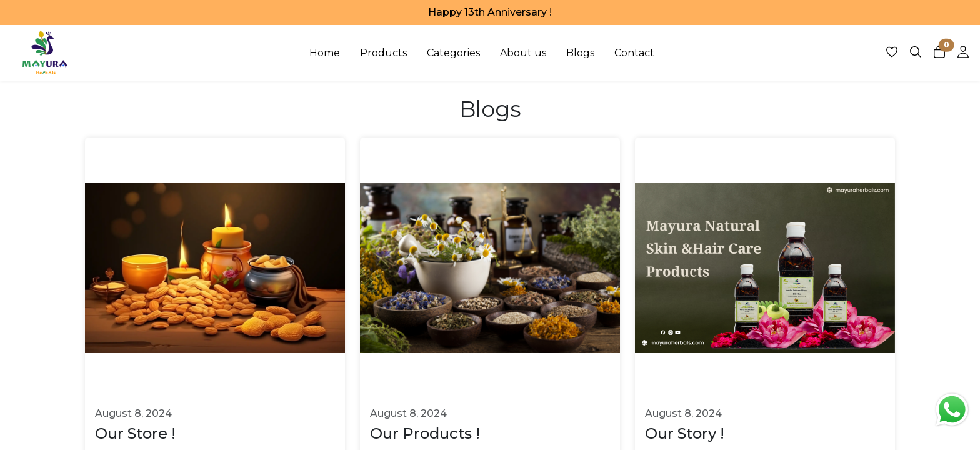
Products (383, 53)
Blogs (580, 53)
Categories (453, 53)
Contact (634, 53)
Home (325, 53)
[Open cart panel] (939, 55)
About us (523, 53)
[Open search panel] (916, 55)
